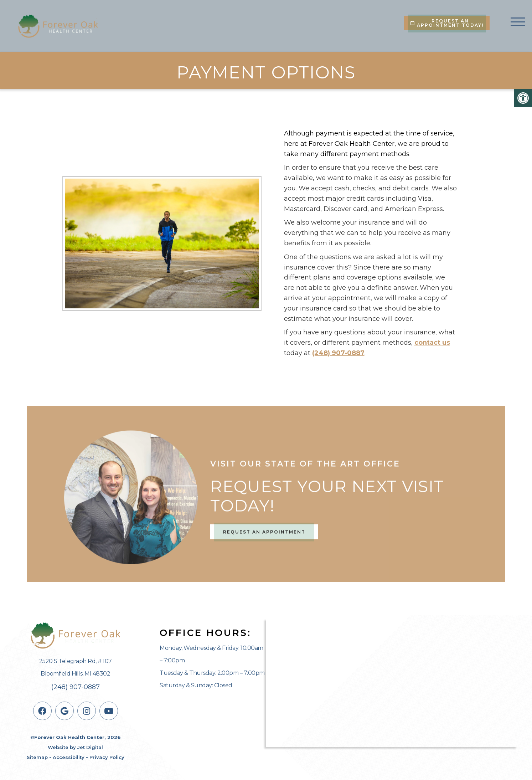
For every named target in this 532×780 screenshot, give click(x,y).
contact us (432, 343)
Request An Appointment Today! (447, 23)
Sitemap (37, 757)
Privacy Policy (107, 757)
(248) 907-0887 (338, 353)
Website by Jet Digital (75, 747)
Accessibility (69, 757)
